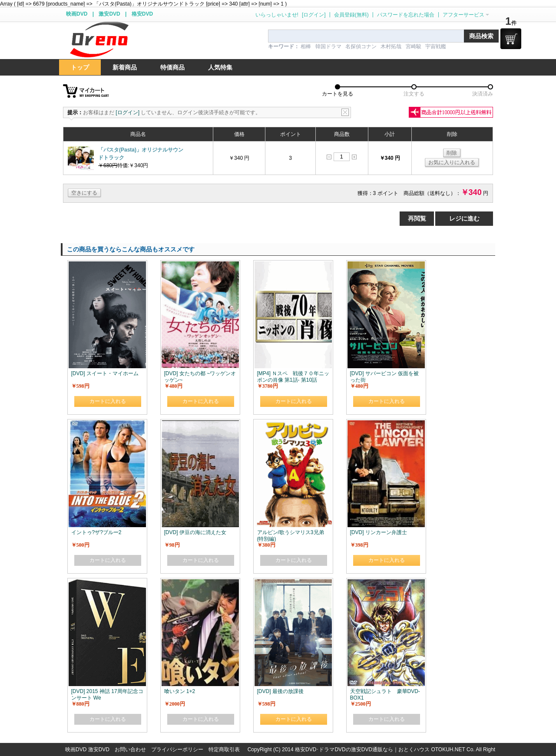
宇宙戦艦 (436, 46)
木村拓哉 (391, 46)
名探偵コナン (361, 46)
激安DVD (109, 14)
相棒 (306, 46)
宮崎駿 (414, 46)
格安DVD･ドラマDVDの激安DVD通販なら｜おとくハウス (363, 749)
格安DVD (142, 14)
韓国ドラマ (328, 46)
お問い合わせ (130, 749)
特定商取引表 (224, 749)
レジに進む (464, 218)
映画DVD (77, 14)
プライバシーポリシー (177, 749)
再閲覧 (417, 218)
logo (99, 40)
